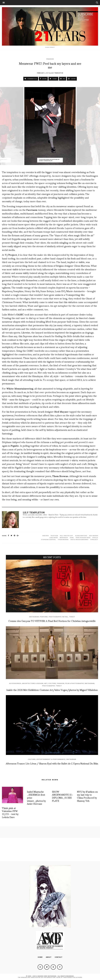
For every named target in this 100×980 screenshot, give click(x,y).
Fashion (50, 59)
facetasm (54, 536)
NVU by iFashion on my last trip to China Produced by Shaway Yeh (87, 796)
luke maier (54, 538)
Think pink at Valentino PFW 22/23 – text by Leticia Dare (10, 812)
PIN (63, 79)
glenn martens (81, 536)
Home (40, 957)
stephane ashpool (48, 540)
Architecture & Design (33, 683)
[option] (50, 126)
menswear (64, 538)
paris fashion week (83, 538)
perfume (44, 617)
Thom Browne (63, 540)
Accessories (15, 683)
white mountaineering (79, 540)
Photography (55, 617)
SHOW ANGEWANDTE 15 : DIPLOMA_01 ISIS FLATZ (62, 796)
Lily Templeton (57, 73)
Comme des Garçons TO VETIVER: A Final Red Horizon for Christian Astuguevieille (52, 621)
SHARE (43, 79)
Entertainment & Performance (51, 759)
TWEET (53, 79)
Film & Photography (74, 683)
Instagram (34, 617)
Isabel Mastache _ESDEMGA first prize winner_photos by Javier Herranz (36, 798)
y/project (94, 540)
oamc (72, 538)
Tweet (72, 617)
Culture (52, 683)
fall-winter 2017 (66, 536)
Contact (59, 957)
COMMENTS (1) (31, 79)
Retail (65, 617)
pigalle (95, 538)
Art (46, 683)
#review (46, 536)
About (49, 957)
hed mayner (94, 536)
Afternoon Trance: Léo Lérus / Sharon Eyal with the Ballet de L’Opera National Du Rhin (52, 763)
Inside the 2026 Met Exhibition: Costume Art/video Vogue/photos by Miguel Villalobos (52, 690)
